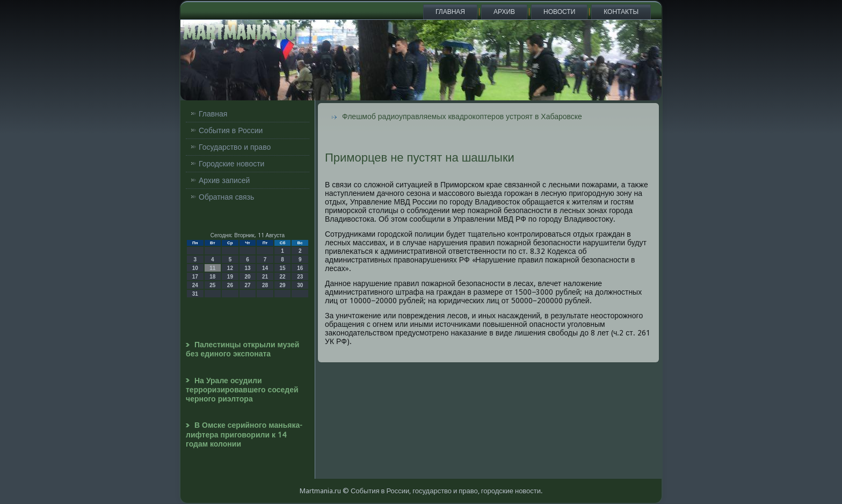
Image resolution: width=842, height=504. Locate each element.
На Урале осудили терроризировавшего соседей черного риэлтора (242, 390)
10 (195, 268)
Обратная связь (226, 197)
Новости (559, 12)
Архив (504, 12)
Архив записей (224, 180)
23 (300, 277)
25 (212, 285)
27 (247, 285)
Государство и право (235, 147)
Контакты (621, 12)
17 (195, 277)
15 (283, 268)
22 (283, 277)
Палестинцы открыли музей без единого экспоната (242, 349)
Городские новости (231, 164)
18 (212, 277)
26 (230, 285)
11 (212, 268)
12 (230, 268)
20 (247, 277)
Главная (450, 12)
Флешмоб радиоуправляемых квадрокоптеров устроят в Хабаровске (462, 116)
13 (247, 268)
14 (265, 268)
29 (283, 285)
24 (195, 285)
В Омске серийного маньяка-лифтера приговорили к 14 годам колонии (244, 434)
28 (265, 285)
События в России (231, 130)
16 (300, 268)
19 (230, 277)
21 (265, 277)
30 (300, 285)
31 (195, 294)
